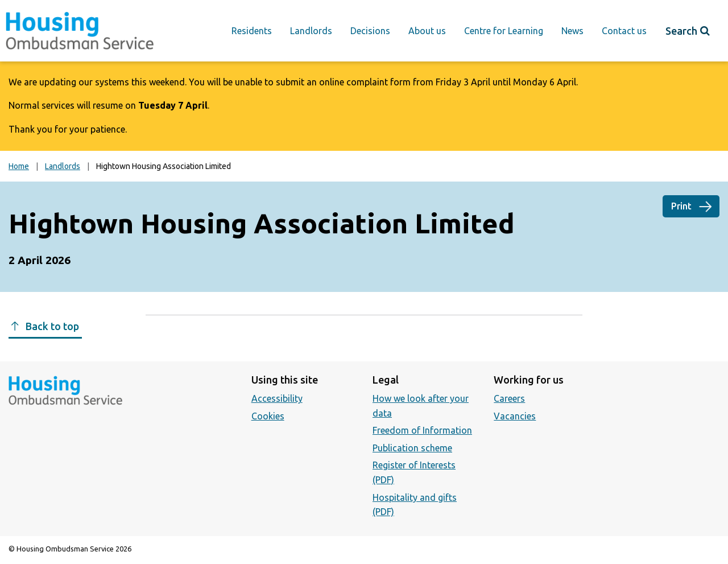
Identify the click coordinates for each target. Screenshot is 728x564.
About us (427, 31)
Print (681, 206)
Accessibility (277, 398)
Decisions (370, 31)
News (572, 31)
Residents (252, 31)
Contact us (624, 31)
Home (19, 166)
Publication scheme (412, 448)
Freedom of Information (422, 430)
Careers (509, 398)
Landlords (311, 31)
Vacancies (515, 416)
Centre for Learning (504, 31)
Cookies (268, 416)
